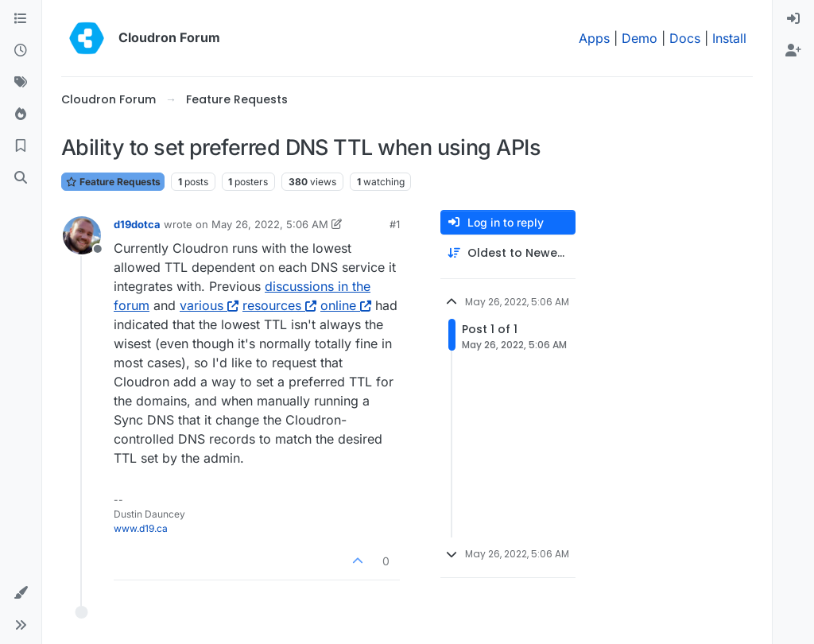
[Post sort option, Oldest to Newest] (508, 253)
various (209, 305)
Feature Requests (113, 182)
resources (279, 305)
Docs (685, 38)
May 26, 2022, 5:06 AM (270, 224)
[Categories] (21, 19)
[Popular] (21, 114)
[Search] (21, 178)
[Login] (793, 19)
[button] (21, 593)
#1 (395, 224)
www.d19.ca (141, 528)
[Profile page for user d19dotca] (82, 235)
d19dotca (137, 224)
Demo (640, 38)
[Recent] (21, 51)
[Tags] (21, 83)
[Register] (793, 51)
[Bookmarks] (21, 146)
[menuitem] (793, 19)
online (346, 305)
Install (729, 38)
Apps (594, 38)
